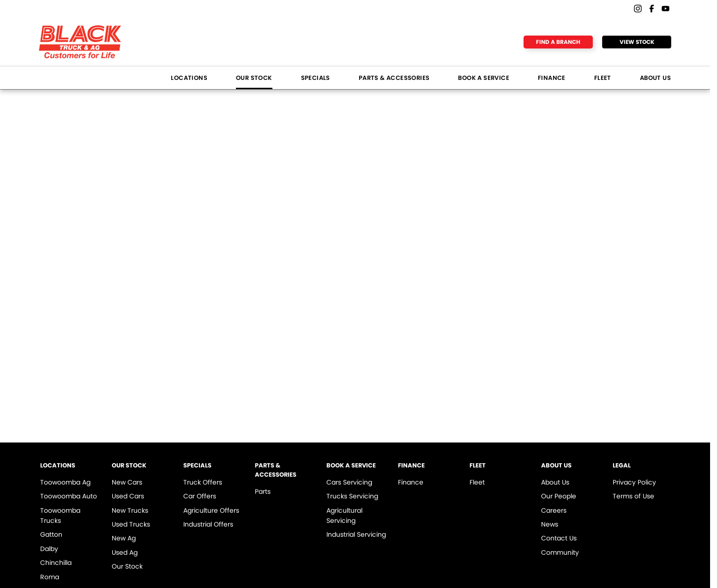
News (550, 524)
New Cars (127, 482)
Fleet (603, 78)
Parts (263, 491)
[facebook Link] (652, 9)
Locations (189, 78)
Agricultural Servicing (344, 515)
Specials (316, 78)
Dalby (49, 549)
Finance (552, 78)
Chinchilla (56, 563)
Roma (50, 577)
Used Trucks (131, 524)
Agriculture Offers (211, 510)
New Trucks (130, 510)
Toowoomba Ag (65, 482)
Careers (554, 510)
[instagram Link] (638, 9)
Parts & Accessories (394, 78)
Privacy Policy (634, 482)
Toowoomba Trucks (60, 515)
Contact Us (559, 538)
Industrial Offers (208, 524)
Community (560, 552)
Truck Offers (203, 482)
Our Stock (254, 78)
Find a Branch (558, 42)
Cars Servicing (349, 482)
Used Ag (125, 552)
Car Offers (200, 496)
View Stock (637, 42)
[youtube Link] (666, 9)
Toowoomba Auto (69, 496)
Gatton (51, 534)
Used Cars (128, 496)
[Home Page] (80, 42)
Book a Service (484, 78)
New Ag (124, 538)
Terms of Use (633, 496)
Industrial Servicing (356, 534)
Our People (559, 496)
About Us (655, 78)
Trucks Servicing (352, 496)
